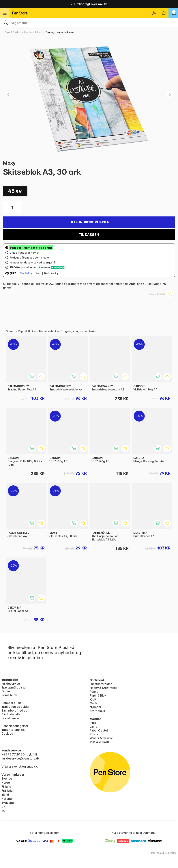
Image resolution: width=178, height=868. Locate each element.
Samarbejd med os (14, 710)
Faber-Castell (99, 730)
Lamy (93, 727)
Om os (6, 691)
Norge (6, 783)
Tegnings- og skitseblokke (60, 32)
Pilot (93, 723)
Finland (6, 787)
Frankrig (7, 791)
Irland (5, 795)
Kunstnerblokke (33, 32)
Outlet (94, 703)
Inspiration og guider (15, 707)
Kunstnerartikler (101, 684)
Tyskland (8, 803)
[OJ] (89, 23)
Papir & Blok (98, 695)
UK (3, 807)
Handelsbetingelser (15, 726)
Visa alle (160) (99, 742)
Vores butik (9, 695)
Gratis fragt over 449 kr (89, 4)
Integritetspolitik (13, 730)
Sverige (7, 779)
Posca (94, 734)
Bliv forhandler (11, 714)
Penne (94, 692)
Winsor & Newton (102, 738)
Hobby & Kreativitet (103, 688)
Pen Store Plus (11, 703)
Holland (7, 799)
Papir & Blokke (12, 32)
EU (3, 811)
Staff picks (97, 711)
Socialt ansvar (11, 718)
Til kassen (89, 235)
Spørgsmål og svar (14, 687)
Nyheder (96, 707)
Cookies (7, 734)
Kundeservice (11, 684)
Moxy (9, 163)
